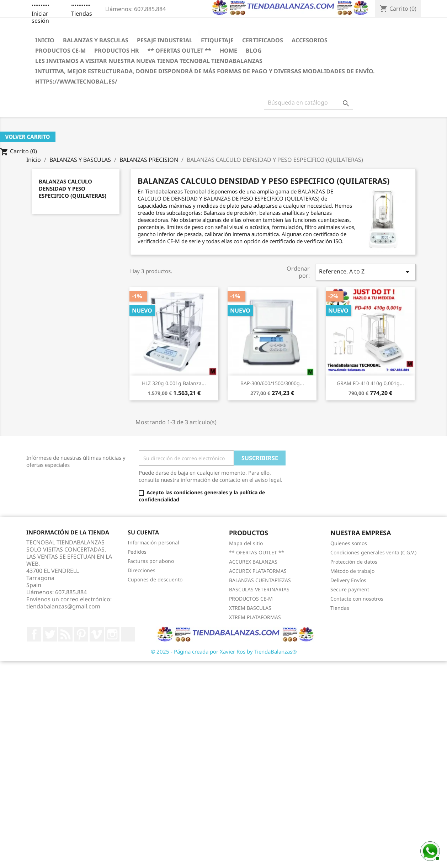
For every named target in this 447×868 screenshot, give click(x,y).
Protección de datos (354, 562)
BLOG (254, 50)
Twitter (50, 634)
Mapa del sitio (246, 543)
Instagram (112, 634)
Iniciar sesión (40, 17)
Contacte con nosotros (357, 599)
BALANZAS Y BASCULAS (96, 40)
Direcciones (142, 570)
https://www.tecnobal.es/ (76, 81)
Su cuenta (143, 532)
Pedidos (137, 552)
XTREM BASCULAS (250, 608)
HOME (228, 50)
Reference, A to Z (365, 272)
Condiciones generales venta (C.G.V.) (373, 552)
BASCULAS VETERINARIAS (259, 589)
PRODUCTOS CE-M (60, 50)
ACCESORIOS (310, 40)
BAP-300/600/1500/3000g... (272, 383)
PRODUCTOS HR (117, 50)
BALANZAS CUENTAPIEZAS (260, 580)
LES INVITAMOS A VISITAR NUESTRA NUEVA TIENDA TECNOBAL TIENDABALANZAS (149, 61)
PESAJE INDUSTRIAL (165, 40)
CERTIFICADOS (263, 40)
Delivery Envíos (348, 580)
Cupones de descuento (155, 579)
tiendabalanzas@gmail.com (63, 606)
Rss (65, 634)
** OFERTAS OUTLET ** (179, 50)
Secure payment (350, 589)
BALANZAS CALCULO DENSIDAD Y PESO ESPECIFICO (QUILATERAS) (73, 188)
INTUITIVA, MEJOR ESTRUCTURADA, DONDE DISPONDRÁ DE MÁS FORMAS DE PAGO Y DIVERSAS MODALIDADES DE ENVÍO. (205, 71)
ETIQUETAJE (217, 40)
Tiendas (82, 14)
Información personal (153, 542)
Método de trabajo (352, 571)
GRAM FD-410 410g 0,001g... (370, 383)
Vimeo (97, 634)
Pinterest (81, 634)
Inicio (45, 40)
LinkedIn (128, 634)
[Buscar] (308, 102)
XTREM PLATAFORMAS (255, 617)
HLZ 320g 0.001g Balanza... (174, 383)
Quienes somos (349, 543)
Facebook (34, 634)
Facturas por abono (151, 561)
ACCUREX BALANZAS (253, 562)
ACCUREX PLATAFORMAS (258, 571)
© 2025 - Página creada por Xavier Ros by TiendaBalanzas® (224, 651)
